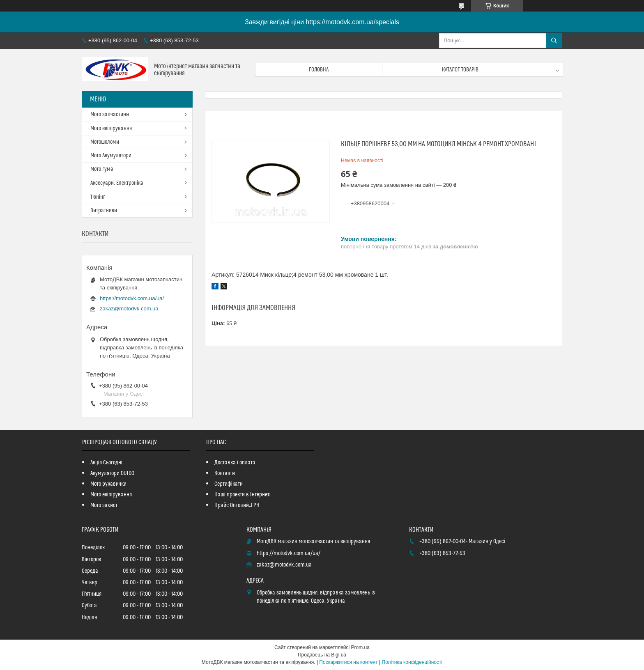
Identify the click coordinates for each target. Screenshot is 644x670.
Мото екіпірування (111, 128)
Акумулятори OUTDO (112, 473)
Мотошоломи (105, 142)
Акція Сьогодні (106, 463)
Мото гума (102, 169)
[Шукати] (554, 41)
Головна (319, 70)
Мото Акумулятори (111, 156)
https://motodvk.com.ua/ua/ (132, 298)
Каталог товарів (460, 70)
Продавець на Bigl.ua (322, 655)
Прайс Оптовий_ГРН (237, 505)
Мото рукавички (108, 484)
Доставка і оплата (235, 463)
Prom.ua (360, 647)
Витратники (104, 211)
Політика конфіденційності (412, 662)
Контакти (225, 473)
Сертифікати (229, 484)
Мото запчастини (110, 115)
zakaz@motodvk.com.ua (129, 309)
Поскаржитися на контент (348, 662)
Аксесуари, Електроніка (117, 183)
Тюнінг (98, 197)
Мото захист (104, 505)
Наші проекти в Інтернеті (243, 495)
